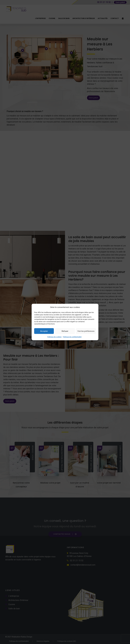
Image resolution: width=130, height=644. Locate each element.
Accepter (44, 331)
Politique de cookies (54, 337)
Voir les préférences (86, 331)
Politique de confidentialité (72, 337)
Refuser (65, 331)
